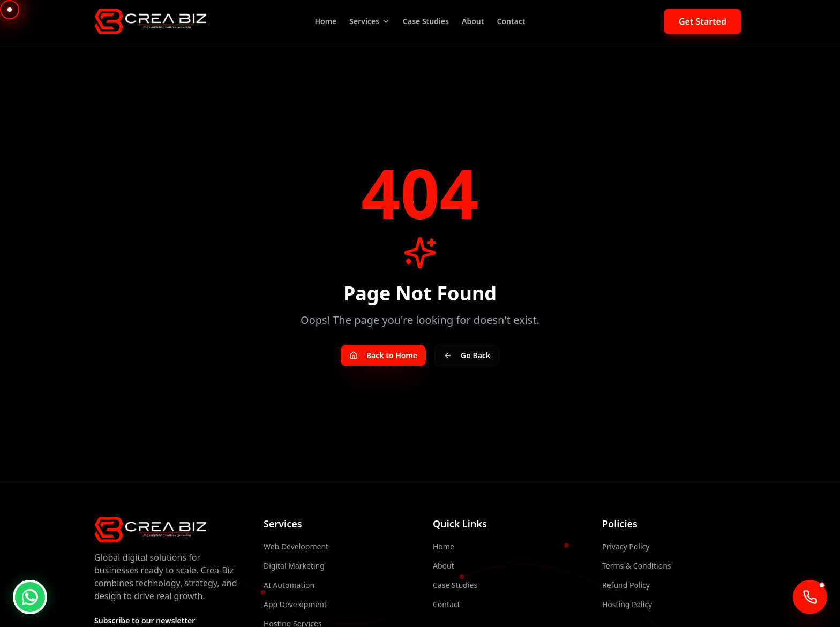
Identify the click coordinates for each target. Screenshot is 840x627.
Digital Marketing (294, 566)
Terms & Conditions (637, 566)
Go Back (467, 355)
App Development (295, 604)
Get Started (703, 21)
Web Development (296, 546)
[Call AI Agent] (810, 597)
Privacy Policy (626, 546)
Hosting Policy (627, 604)
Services (370, 21)
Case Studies (426, 21)
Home (325, 21)
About (473, 21)
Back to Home (383, 355)
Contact (511, 21)
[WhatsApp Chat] (30, 597)
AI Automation (289, 585)
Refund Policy (626, 585)
